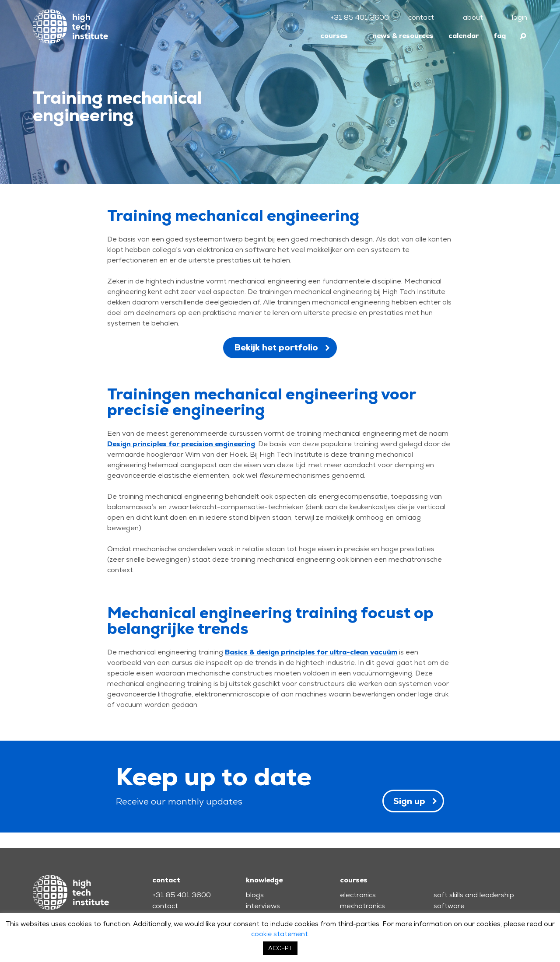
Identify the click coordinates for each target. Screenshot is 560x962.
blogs (255, 895)
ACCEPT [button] (280, 948)
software (449, 906)
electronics (358, 895)
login (520, 17)
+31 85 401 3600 (360, 17)
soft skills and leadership (474, 895)
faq (500, 36)
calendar (464, 36)
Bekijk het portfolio (276, 347)
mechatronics (362, 906)
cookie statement (280, 934)
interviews (263, 906)
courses (334, 36)
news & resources (403, 36)
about (473, 17)
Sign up (409, 801)
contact (421, 17)
